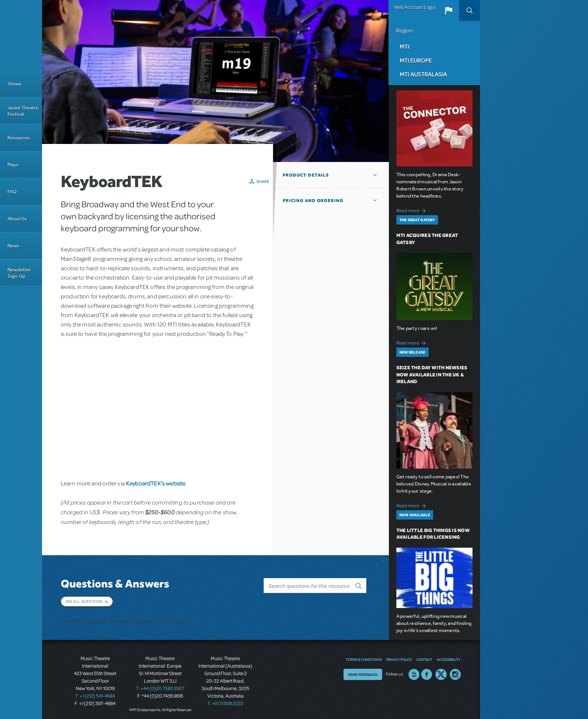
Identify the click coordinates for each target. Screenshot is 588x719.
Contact (424, 656)
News (13, 246)
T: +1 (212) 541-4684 (95, 693)
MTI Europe (416, 60)
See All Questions (84, 601)
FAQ (12, 192)
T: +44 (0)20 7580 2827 (160, 685)
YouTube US (414, 671)
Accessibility (448, 656)
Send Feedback (363, 671)
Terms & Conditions (364, 656)
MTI (404, 46)
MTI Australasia (423, 74)
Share (263, 181)
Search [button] (469, 10)
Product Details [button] (306, 175)
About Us (17, 219)
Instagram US (455, 671)
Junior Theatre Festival (23, 111)
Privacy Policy (399, 656)
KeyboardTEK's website (156, 483)
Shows (14, 84)
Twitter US (441, 671)
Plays (13, 165)
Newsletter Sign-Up (19, 273)
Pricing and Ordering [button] (313, 201)
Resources (19, 138)
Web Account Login (415, 7)
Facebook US (427, 671)
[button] (448, 10)
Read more (412, 210)
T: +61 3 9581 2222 (225, 700)
